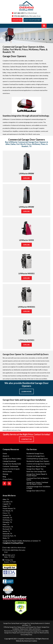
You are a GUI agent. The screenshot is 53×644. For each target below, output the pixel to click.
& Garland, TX (36, 541)
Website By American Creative (26, 641)
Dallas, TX (6, 506)
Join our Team (17, 20)
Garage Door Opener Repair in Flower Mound (37, 475)
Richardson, (27, 541)
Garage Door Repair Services (36, 466)
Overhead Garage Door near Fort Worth (32, 633)
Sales (30, 629)
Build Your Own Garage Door (36, 471)
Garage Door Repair (35, 627)
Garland (47, 623)
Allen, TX (6, 499)
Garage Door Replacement (17, 627)
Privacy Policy (7, 479)
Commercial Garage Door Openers (38, 464)
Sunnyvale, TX (7, 533)
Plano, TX (6, 524)
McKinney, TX (7, 520)
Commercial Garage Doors (36, 456)
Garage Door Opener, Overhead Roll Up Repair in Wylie (37, 483)
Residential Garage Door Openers (38, 461)
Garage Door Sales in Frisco (36, 491)
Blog (4, 477)
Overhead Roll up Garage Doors (37, 459)
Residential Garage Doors (35, 453)
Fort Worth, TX (8, 511)
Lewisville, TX (7, 518)
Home (5, 453)
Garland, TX (7, 515)
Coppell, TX (7, 504)
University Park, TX (9, 536)
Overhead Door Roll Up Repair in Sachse (38, 479)
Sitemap (5, 474)
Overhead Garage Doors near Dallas (37, 631)
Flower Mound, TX (9, 508)
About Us (6, 456)
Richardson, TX (8, 527)
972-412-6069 (27, 16)
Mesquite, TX (7, 522)
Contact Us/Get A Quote (11, 469)
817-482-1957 (25, 13)
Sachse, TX (6, 531)
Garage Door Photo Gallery (12, 459)
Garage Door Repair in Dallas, (13, 541)
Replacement (24, 629)
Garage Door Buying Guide (12, 464)
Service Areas (7, 471)
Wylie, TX (6, 538)
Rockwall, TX (7, 529)
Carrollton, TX (7, 502)
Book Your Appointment (33, 20)
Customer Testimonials (10, 466)
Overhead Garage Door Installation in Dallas (38, 487)
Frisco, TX (6, 513)
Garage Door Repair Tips (35, 469)
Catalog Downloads (9, 461)
